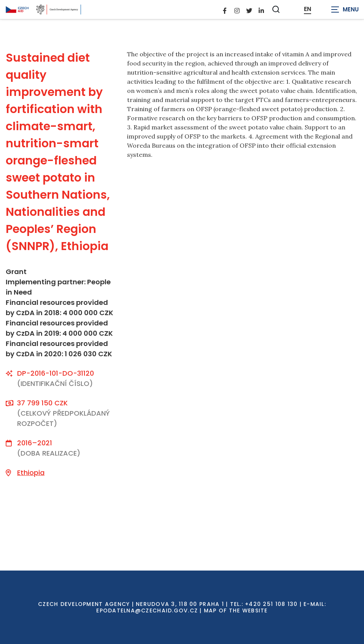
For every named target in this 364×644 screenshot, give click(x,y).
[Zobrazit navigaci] (345, 10)
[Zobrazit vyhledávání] (276, 9)
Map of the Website (236, 611)
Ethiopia (31, 473)
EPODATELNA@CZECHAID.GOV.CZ (147, 611)
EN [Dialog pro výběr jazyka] (308, 9)
